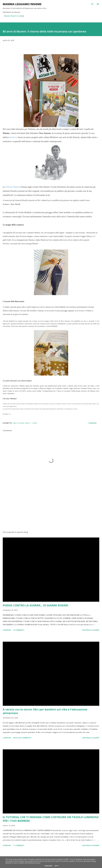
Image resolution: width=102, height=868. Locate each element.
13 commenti (19, 630)
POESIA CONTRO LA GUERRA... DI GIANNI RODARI (36, 605)
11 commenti (19, 845)
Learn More (48, 866)
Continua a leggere (91, 630)
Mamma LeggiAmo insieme (22, 4)
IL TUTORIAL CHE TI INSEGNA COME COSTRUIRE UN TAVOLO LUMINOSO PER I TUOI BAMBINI (51, 819)
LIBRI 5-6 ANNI (18, 423)
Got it (57, 866)
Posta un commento (22, 738)
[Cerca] (92, 4)
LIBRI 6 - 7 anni (31, 423)
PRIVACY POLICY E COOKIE (14, 16)
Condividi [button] (92, 423)
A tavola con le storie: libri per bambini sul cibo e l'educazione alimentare (45, 711)
